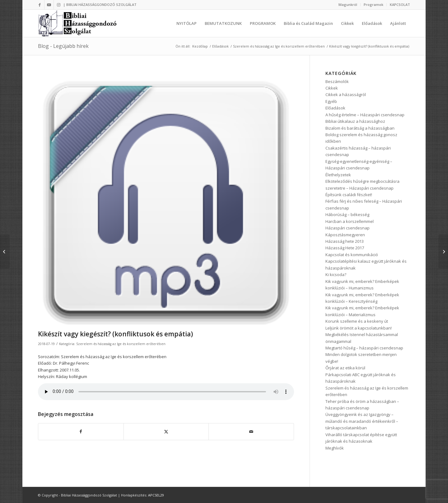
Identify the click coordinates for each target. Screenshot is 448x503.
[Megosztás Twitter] (166, 431)
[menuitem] (348, 5)
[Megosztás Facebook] (81, 431)
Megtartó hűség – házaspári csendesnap (364, 348)
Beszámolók (337, 81)
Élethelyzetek (338, 175)
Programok (373, 5)
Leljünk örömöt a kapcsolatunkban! (359, 328)
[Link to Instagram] (58, 5)
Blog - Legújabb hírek (63, 46)
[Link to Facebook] (40, 5)
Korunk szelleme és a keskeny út (357, 321)
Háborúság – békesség (347, 215)
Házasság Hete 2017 (345, 248)
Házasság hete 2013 (345, 241)
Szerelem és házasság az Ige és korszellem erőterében (121, 344)
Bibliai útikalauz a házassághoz (355, 121)
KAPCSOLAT (400, 5)
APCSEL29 (156, 495)
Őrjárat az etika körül (345, 368)
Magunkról (348, 5)
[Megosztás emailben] (251, 431)
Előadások (335, 108)
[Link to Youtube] (49, 5)
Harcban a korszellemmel (350, 221)
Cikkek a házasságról (346, 95)
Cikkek (332, 88)
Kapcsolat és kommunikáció (352, 255)
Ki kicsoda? (336, 275)
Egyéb (331, 101)
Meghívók (335, 448)
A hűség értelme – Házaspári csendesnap (365, 115)
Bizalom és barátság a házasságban (360, 128)
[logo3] (78, 23)
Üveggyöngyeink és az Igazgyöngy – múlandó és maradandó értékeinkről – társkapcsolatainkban (362, 421)
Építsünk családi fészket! (349, 195)
